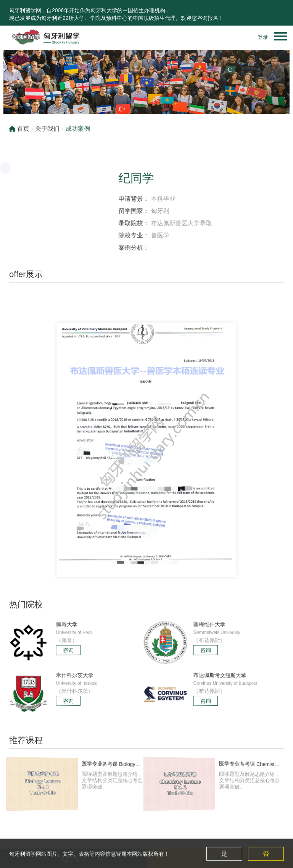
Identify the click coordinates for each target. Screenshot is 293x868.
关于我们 (47, 132)
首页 (23, 132)
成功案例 (78, 132)
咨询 (69, 650)
